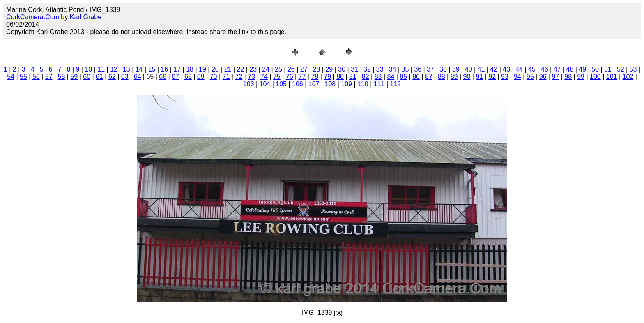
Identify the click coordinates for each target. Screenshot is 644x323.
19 (202, 69)
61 (99, 77)
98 (568, 77)
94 (517, 77)
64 (138, 77)
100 (595, 77)
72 (239, 77)
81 (353, 77)
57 (49, 77)
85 (403, 77)
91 (479, 77)
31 (354, 69)
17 (177, 69)
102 (628, 77)
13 (126, 69)
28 (317, 69)
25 (278, 69)
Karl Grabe (86, 17)
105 (281, 84)
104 (265, 84)
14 (139, 69)
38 (443, 69)
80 (340, 77)
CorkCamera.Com (33, 17)
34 (393, 69)
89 (454, 77)
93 (505, 77)
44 (519, 69)
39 (456, 69)
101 (612, 77)
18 (190, 69)
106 (298, 84)
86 (416, 77)
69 (201, 77)
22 (241, 69)
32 (367, 69)
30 (342, 69)
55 (23, 77)
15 (152, 69)
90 (467, 77)
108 (330, 84)
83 (378, 77)
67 (175, 77)
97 (555, 77)
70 (214, 77)
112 (396, 84)
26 (291, 69)
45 (532, 69)
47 (557, 69)
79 (327, 77)
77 (302, 77)
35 (405, 69)
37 (430, 69)
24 (266, 69)
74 (264, 77)
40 (469, 69)
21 (228, 69)
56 (36, 77)
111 (379, 84)
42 (494, 69)
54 (11, 77)
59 (74, 77)
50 (595, 69)
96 (543, 77)
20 (215, 69)
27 (304, 69)
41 (481, 69)
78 (315, 77)
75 (277, 77)
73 (251, 77)
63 (125, 77)
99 (581, 77)
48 (570, 69)
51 (608, 69)
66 (163, 77)
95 (530, 77)
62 (112, 77)
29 (329, 69)
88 (442, 77)
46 (545, 69)
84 (391, 77)
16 (165, 69)
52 (621, 69)
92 (492, 77)
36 (418, 69)
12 (114, 69)
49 (582, 69)
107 (314, 84)
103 (249, 84)
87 (429, 77)
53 (633, 69)
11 (101, 69)
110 (363, 84)
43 (506, 69)
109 (346, 84)
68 (188, 77)
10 (88, 69)
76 (290, 77)
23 (253, 69)
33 (380, 69)
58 (62, 77)
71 (226, 77)
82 (366, 77)
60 (87, 77)
